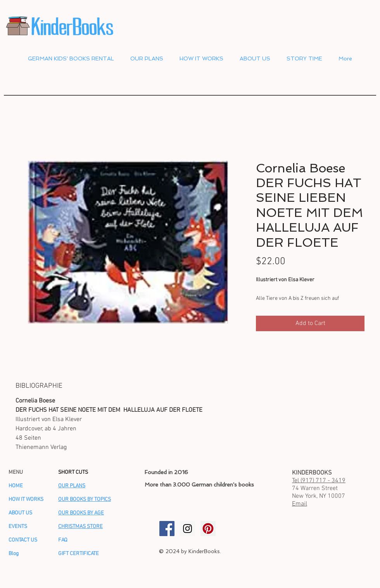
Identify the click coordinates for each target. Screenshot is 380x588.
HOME (16, 486)
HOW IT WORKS (26, 499)
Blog (14, 554)
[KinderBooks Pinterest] (208, 529)
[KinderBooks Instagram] (187, 529)
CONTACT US (23, 540)
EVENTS (18, 527)
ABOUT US (20, 513)
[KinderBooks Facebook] (167, 529)
